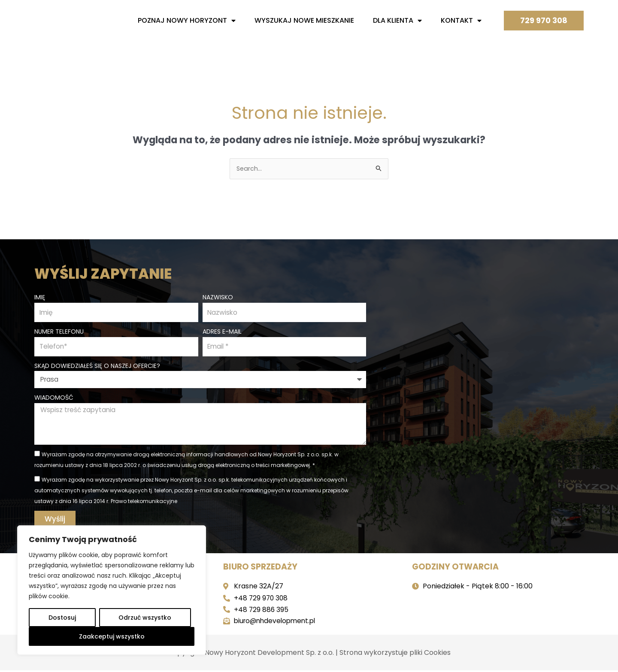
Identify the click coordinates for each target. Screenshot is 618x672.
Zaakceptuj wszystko (112, 636)
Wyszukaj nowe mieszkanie (304, 20)
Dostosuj (62, 618)
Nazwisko (218, 296)
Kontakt (461, 21)
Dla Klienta (397, 21)
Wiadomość (54, 398)
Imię (40, 296)
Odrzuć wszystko (145, 618)
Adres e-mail (222, 331)
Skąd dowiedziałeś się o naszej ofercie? (97, 366)
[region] (112, 590)
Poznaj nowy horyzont (187, 21)
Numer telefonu (59, 331)
